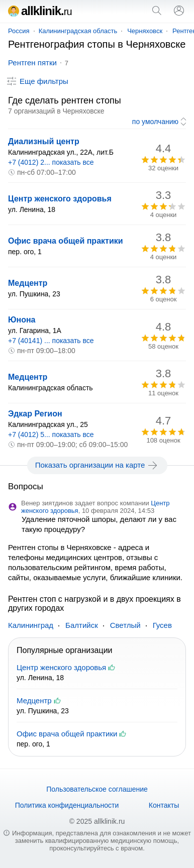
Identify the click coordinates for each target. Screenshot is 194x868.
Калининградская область (78, 31)
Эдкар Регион (35, 414)
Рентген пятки (32, 63)
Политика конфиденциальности (67, 805)
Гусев (162, 625)
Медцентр (28, 283)
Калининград (31, 625)
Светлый (125, 625)
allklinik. (40, 11)
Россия (19, 31)
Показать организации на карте (97, 465)
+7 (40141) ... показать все (51, 341)
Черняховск (145, 31)
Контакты (164, 805)
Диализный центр (44, 141)
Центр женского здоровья (60, 199)
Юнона (22, 320)
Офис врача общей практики (66, 241)
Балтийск (82, 625)
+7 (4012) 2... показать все (51, 162)
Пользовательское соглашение (97, 789)
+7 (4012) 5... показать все (51, 435)
